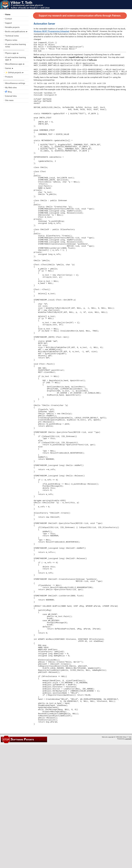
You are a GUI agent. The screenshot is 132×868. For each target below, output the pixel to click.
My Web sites (11, 88)
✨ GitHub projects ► (15, 73)
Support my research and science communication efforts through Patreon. (80, 16)
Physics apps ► (12, 53)
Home (8, 14)
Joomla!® (128, 862)
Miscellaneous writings (15, 83)
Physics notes (11, 40)
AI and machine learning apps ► (15, 59)
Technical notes (12, 36)
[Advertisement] (19, 122)
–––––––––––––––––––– (14, 50)
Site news (9, 100)
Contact (9, 19)
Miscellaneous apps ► (15, 64)
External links (11, 96)
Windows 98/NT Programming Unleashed (51, 31)
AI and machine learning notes (15, 46)
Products (9, 77)
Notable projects (12, 27)
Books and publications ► (16, 32)
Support (9, 23)
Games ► (9, 68)
